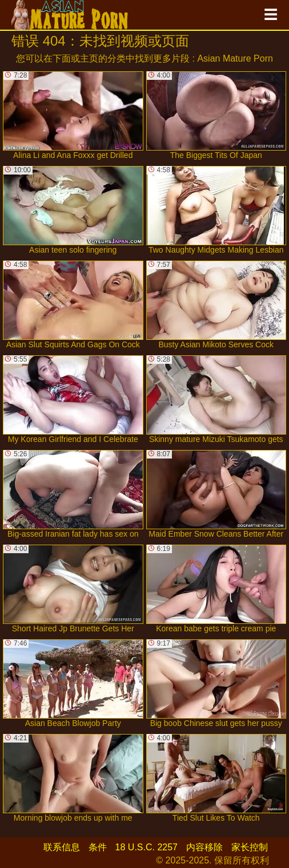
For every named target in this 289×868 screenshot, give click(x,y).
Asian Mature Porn (235, 58)
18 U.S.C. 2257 (146, 847)
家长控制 (250, 847)
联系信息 (62, 847)
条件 (98, 847)
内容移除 (204, 847)
